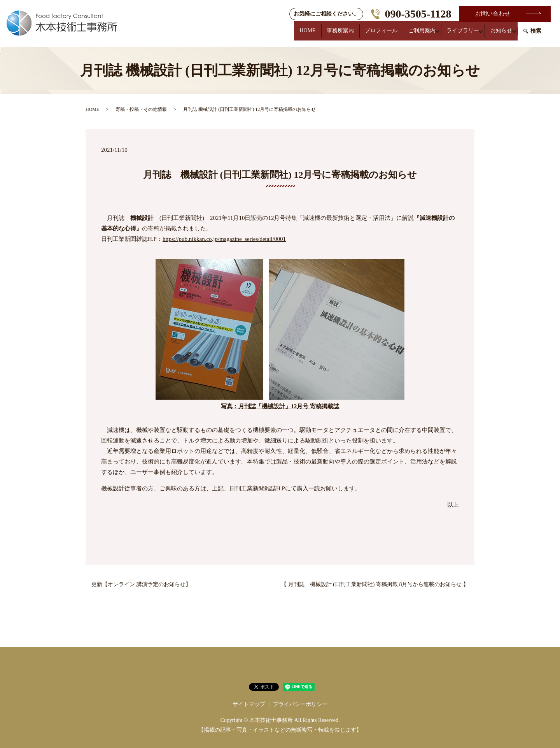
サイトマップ (249, 704)
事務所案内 (331, 34)
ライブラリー (460, 34)
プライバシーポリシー (300, 704)
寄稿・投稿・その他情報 (141, 109)
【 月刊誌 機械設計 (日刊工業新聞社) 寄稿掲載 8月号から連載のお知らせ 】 (375, 584)
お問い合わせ (493, 14)
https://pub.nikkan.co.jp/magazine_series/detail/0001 (224, 239)
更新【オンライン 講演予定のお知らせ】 (141, 584)
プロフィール (374, 34)
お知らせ (500, 34)
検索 (536, 35)
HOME (295, 34)
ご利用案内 (417, 34)
